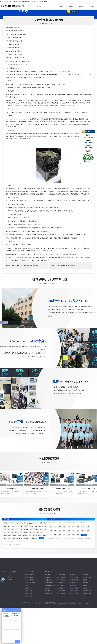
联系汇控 (92, 6)
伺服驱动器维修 (25, 1)
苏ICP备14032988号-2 (70, 602)
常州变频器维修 (25, 604)
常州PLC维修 (18, 604)
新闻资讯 (81, 6)
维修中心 (61, 6)
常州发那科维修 (41, 604)
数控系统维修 (28, 596)
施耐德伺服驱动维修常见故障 (66, 265)
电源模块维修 (28, 593)
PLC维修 (27, 585)
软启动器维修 (28, 591)
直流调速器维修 (29, 580)
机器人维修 (28, 588)
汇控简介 (50, 6)
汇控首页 (40, 6)
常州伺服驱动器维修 (33, 604)
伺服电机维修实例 (37, 489)
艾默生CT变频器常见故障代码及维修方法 (25, 265)
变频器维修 (18, 1)
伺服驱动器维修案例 (63, 489)
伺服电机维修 (86, 604)
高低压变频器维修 (30, 575)
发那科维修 (33, 1)
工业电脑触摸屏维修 (30, 583)
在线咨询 (11, 579)
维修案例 (71, 6)
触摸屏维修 (59, 604)
